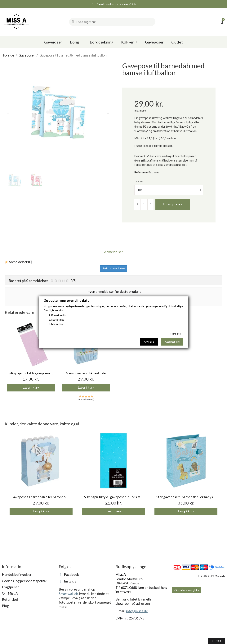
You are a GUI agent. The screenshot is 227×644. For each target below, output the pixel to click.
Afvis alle (149, 341)
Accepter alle (172, 341)
